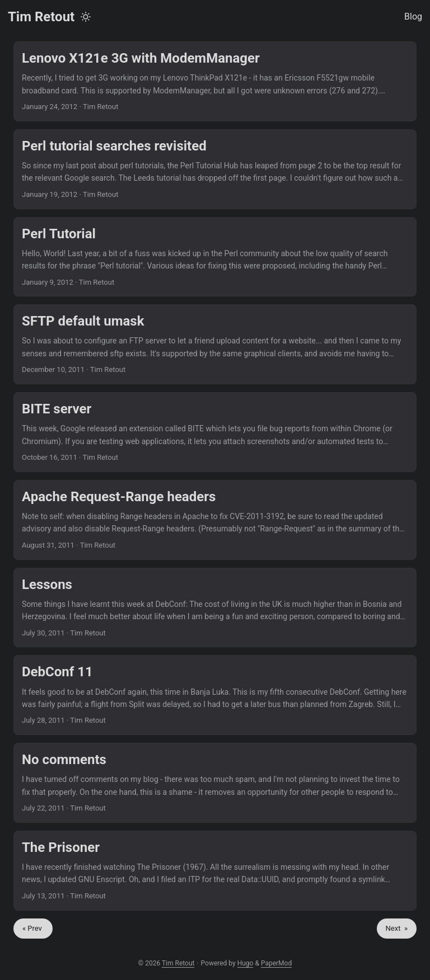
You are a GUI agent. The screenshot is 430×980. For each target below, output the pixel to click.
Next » (397, 928)
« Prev (33, 928)
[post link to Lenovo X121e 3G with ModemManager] (215, 81)
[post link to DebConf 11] (215, 695)
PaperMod (276, 963)
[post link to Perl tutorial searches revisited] (215, 169)
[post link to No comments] (215, 783)
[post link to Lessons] (215, 608)
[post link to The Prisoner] (215, 871)
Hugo (246, 963)
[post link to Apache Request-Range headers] (215, 520)
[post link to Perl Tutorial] (215, 257)
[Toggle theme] (86, 17)
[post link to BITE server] (215, 432)
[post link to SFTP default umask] (215, 344)
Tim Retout (41, 17)
